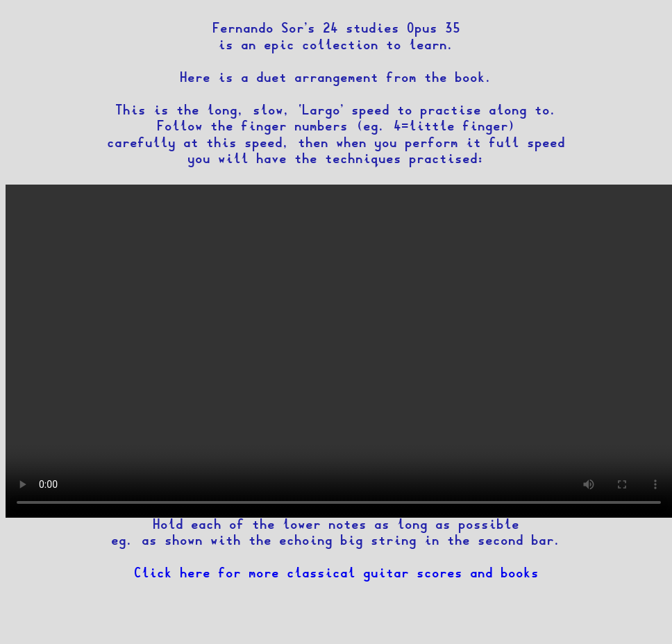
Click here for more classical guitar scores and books (336, 574)
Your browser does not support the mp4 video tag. (339, 351)
